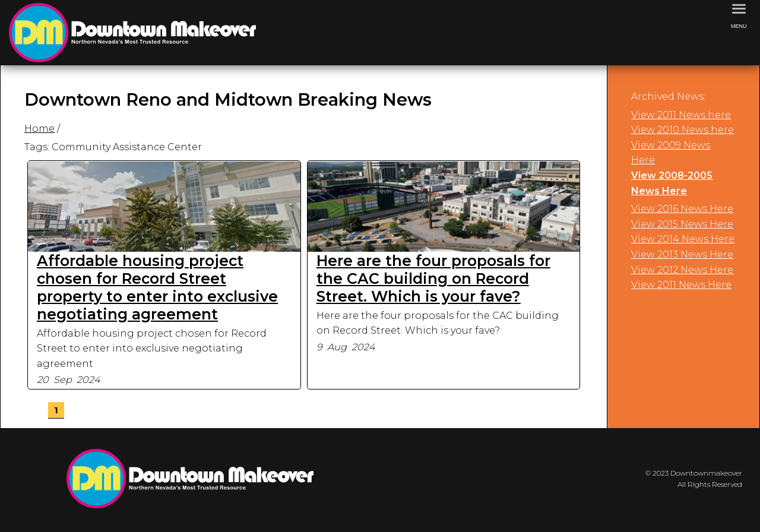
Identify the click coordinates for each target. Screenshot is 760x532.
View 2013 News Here (682, 254)
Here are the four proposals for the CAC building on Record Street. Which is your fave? (433, 278)
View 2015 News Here (682, 224)
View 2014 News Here (683, 239)
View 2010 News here (683, 130)
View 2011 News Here (681, 285)
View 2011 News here (681, 115)
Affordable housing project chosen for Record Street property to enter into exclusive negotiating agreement (157, 287)
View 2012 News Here (682, 270)
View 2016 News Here (682, 209)
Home (39, 129)
